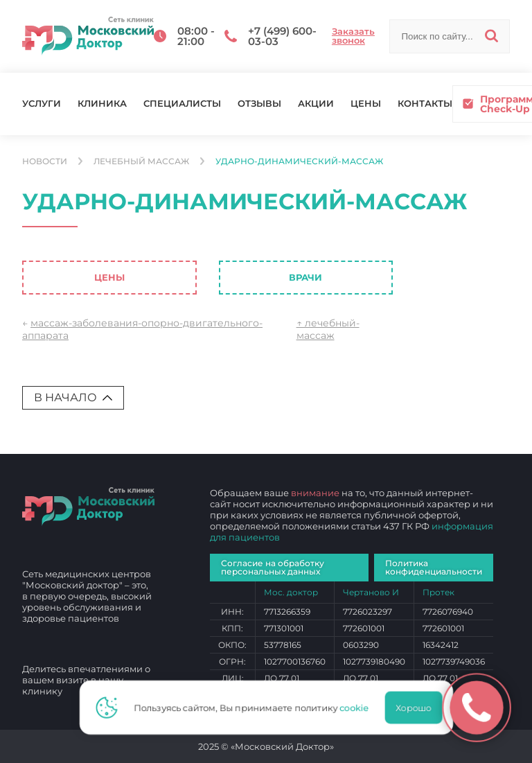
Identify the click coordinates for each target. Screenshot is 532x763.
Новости (45, 161)
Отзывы (259, 104)
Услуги (42, 104)
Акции (316, 104)
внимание (315, 493)
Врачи (305, 277)
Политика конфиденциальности (434, 567)
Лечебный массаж (141, 161)
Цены (366, 104)
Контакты (425, 104)
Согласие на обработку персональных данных (273, 567)
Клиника (102, 104)
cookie (358, 708)
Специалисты (182, 104)
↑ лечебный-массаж (328, 329)
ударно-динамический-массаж (299, 161)
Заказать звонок (353, 36)
